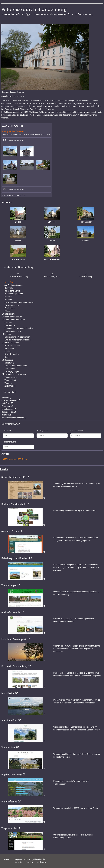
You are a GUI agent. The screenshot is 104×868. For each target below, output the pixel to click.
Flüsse (7, 311)
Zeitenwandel (10, 386)
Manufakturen (7, 409)
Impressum (20, 859)
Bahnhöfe (9, 288)
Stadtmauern (10, 369)
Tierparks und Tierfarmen (15, 374)
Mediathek (41, 862)
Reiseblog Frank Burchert (15, 558)
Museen (8, 334)
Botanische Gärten (12, 291)
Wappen (8, 383)
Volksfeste (6, 403)
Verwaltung (6, 398)
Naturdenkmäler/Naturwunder (17, 337)
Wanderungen (9, 585)
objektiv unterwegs (12, 775)
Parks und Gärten (12, 343)
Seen (7, 357)
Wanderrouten (11, 377)
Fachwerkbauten (12, 305)
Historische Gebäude (13, 317)
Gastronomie (10, 314)
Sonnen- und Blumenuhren (16, 366)
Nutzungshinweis (33, 859)
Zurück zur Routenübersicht (14, 195)
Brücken (8, 297)
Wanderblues (9, 747)
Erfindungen (7, 406)
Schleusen (9, 360)
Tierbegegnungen (12, 371)
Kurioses (8, 323)
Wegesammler (9, 828)
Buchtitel (5, 415)
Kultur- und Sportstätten (15, 320)
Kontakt (18, 862)
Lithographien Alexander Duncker (19, 328)
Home (7, 859)
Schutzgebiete (8, 412)
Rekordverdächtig (12, 354)
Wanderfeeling (9, 802)
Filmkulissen (10, 308)
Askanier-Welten (10, 531)
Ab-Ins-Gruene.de (11, 612)
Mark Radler (8, 693)
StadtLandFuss (9, 720)
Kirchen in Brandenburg (14, 666)
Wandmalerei (10, 380)
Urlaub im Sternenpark (14, 639)
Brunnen (8, 299)
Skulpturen (9, 363)
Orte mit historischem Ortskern (18, 340)
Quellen (8, 351)
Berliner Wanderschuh (13, 504)
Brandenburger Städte (14, 294)
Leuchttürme (10, 325)
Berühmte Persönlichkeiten (13, 418)
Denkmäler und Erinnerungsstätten (19, 302)
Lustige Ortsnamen (13, 331)
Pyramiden (9, 348)
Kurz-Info (41, 859)
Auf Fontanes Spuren (13, 285)
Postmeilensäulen (12, 346)
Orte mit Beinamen (10, 400)
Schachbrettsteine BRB (14, 477)
